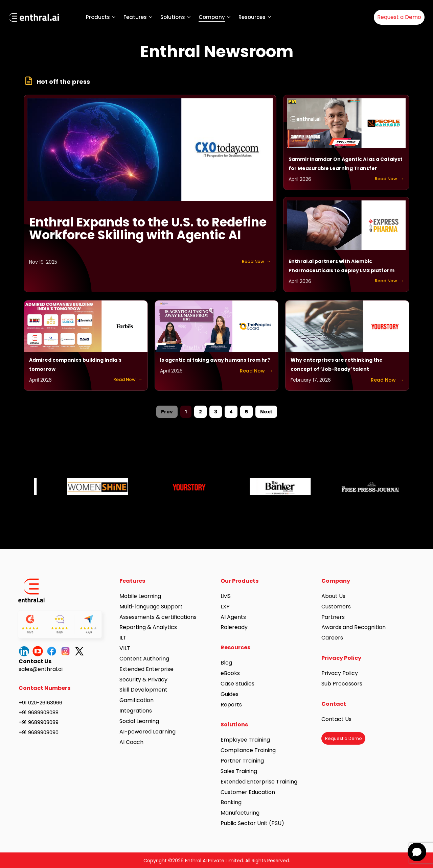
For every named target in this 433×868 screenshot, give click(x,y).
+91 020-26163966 (40, 703)
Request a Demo (399, 17)
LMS (226, 596)
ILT (123, 638)
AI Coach (131, 742)
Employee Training (245, 740)
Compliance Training (248, 750)
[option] (79, 485)
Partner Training (242, 761)
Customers (336, 607)
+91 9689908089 (39, 722)
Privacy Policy (340, 673)
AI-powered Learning (147, 732)
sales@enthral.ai (41, 669)
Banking (231, 802)
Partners (333, 617)
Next (266, 412)
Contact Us (336, 719)
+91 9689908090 (39, 732)
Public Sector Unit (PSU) (252, 823)
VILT (125, 648)
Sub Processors (342, 684)
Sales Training (239, 771)
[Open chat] (417, 852)
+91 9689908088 (39, 712)
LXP (225, 607)
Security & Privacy (143, 680)
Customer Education (248, 792)
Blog (226, 663)
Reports (231, 705)
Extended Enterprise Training (259, 782)
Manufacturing (240, 813)
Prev (167, 412)
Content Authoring (144, 659)
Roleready (234, 627)
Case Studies (237, 684)
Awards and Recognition (354, 627)
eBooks (230, 673)
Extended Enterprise (146, 669)
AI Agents (233, 617)
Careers (332, 638)
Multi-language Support (151, 607)
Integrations (136, 711)
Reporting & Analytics (148, 627)
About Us (333, 596)
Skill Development (143, 690)
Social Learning (139, 721)
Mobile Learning (140, 596)
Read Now (250, 262)
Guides (230, 694)
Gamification (136, 700)
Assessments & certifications (158, 617)
